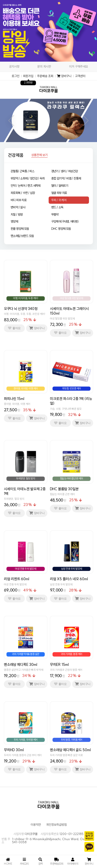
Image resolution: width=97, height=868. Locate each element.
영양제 (14, 221)
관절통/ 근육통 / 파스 (22, 171)
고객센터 (80, 76)
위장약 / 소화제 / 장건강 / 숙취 (28, 178)
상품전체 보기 (39, 155)
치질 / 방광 (17, 214)
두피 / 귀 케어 (59, 200)
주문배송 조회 (45, 76)
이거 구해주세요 (79, 66)
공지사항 (14, 66)
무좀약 (55, 214)
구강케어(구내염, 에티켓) (65, 221)
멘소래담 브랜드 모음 (22, 236)
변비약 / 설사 (18, 207)
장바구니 (64, 76)
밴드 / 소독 (57, 207)
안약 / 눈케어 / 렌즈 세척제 (25, 186)
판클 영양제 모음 (20, 229)
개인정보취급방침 (56, 825)
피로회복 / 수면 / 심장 (23, 193)
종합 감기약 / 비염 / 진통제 (66, 178)
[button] (11, 121)
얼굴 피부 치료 (59, 193)
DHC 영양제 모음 (61, 229)
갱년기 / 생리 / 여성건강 (65, 171)
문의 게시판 (44, 66)
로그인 (16, 76)
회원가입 (28, 76)
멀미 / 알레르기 (60, 186)
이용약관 (36, 825)
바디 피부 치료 (18, 200)
